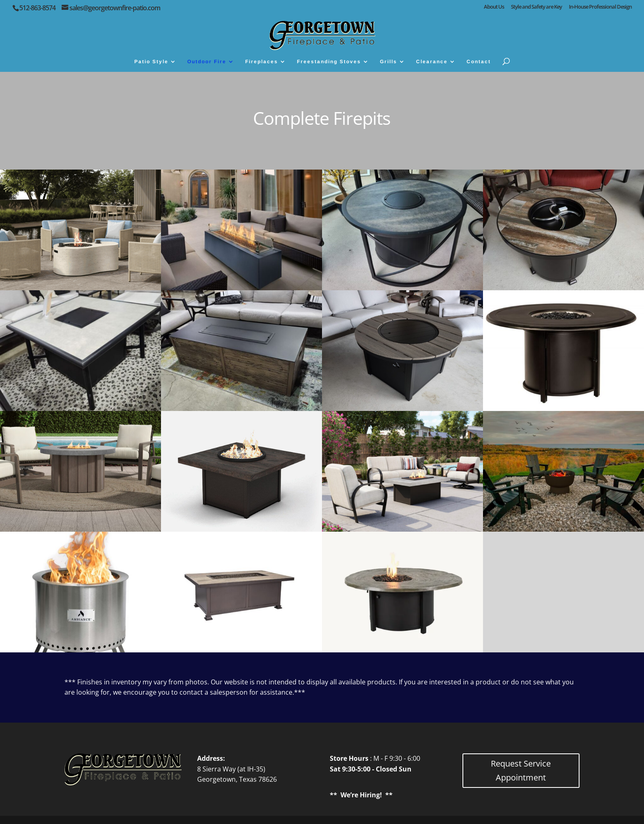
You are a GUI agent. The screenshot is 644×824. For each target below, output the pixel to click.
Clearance (432, 62)
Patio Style (151, 62)
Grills (389, 62)
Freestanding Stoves (329, 62)
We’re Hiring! (361, 795)
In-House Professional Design (600, 7)
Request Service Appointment (521, 770)
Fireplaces (262, 62)
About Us (494, 7)
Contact (479, 62)
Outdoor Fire (207, 62)
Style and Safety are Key (536, 7)
